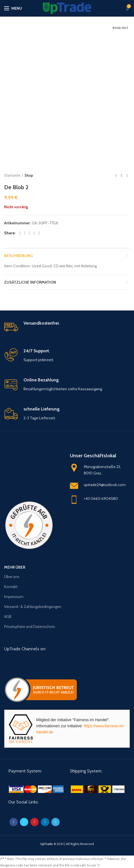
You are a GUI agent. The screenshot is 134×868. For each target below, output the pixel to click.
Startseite (12, 175)
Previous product (116, 175)
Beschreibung (19, 256)
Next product (127, 175)
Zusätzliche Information (30, 282)
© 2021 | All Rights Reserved (67, 844)
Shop (29, 175)
